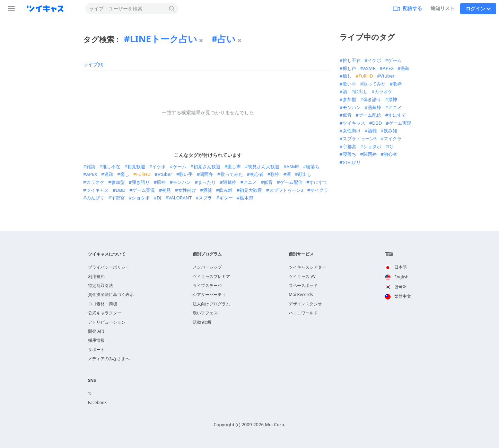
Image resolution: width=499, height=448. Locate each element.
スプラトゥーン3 (286, 190)
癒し (125, 174)
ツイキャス (98, 190)
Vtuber (165, 174)
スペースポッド (303, 285)
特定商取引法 (100, 285)
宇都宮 (118, 198)
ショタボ (141, 198)
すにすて (318, 182)
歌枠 (275, 174)
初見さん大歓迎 (264, 167)
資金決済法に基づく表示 (111, 294)
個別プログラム (207, 254)
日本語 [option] (396, 267)
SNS (92, 380)
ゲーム (180, 167)
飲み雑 (226, 190)
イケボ (159, 167)
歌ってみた (232, 174)
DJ (159, 198)
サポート (96, 350)
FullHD (143, 174)
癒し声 (234, 167)
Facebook (97, 402)
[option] (398, 268)
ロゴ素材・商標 (103, 304)
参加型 (118, 182)
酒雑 (208, 190)
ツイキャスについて (107, 254)
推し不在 (111, 167)
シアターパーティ (209, 294)
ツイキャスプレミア (211, 276)
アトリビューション (107, 322)
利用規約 (96, 276)
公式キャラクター (105, 313)
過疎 (109, 174)
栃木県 (247, 198)
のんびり (95, 198)
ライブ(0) (93, 64)
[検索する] (172, 9)
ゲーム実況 (144, 190)
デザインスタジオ (305, 304)
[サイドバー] (10, 9)
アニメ (250, 182)
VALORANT (180, 198)
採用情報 (96, 340)
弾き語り (141, 182)
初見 (166, 190)
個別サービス (301, 254)
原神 (161, 182)
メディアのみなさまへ (109, 359)
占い (226, 39)
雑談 (91, 167)
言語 (389, 254)
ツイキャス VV (302, 276)
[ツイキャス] (51, 9)
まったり (207, 182)
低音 (268, 182)
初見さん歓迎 (207, 167)
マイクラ (319, 190)
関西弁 (206, 174)
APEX (92, 174)
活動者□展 (202, 322)
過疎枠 (230, 182)
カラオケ (95, 182)
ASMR (292, 167)
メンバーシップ (207, 267)
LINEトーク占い (164, 39)
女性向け (187, 190)
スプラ (205, 198)
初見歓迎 (136, 167)
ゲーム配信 (291, 182)
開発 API (96, 331)
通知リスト (443, 8)
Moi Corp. (275, 424)
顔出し (305, 174)
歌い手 (186, 174)
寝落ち (313, 167)
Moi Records (301, 294)
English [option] (397, 277)
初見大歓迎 (251, 190)
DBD (121, 190)
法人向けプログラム (211, 304)
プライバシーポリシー (109, 267)
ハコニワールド (303, 313)
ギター (226, 198)
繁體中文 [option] (398, 296)
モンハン (182, 182)
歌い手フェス (205, 313)
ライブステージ (207, 285)
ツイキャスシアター (307, 267)
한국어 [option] (396, 286)
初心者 (257, 174)
